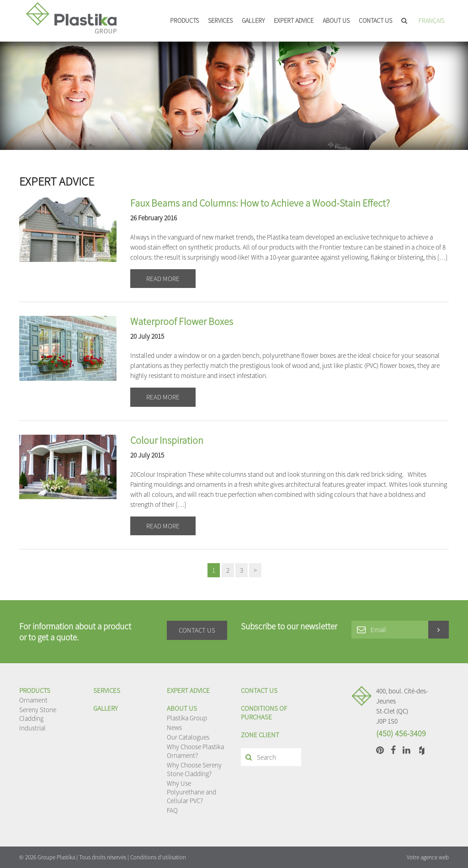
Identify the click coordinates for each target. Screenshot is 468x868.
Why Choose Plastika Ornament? (195, 751)
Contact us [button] (197, 630)
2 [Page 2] (228, 570)
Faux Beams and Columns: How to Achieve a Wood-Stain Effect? (260, 203)
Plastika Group (187, 718)
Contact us (375, 21)
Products (184, 21)
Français (431, 21)
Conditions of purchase (264, 713)
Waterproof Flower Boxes (182, 321)
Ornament (33, 700)
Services (220, 21)
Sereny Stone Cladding (38, 714)
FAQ (172, 810)
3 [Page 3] (242, 570)
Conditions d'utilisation (158, 857)
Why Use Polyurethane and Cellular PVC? (191, 792)
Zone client (260, 735)
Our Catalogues (188, 737)
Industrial (32, 728)
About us (336, 21)
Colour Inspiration (167, 440)
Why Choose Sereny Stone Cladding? (194, 769)
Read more (163, 279)
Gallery (253, 21)
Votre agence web (428, 857)
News (174, 727)
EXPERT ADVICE (294, 21)
